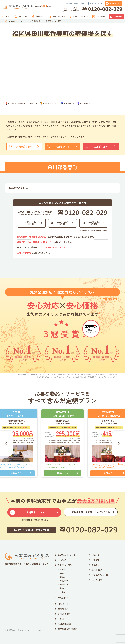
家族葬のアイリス (16, 21)
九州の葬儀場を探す (34, 21)
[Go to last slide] (6, 443)
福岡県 (48, 21)
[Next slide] (119, 443)
